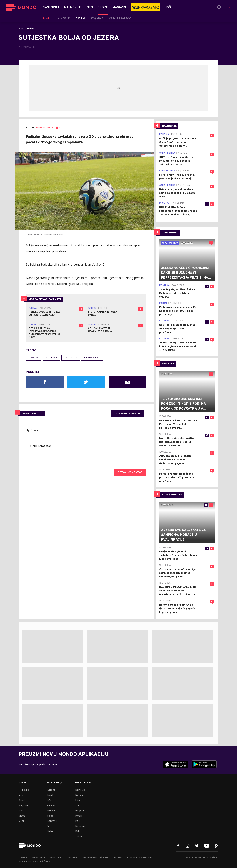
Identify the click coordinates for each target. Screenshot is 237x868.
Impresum (56, 857)
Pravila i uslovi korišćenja (35, 862)
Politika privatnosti (139, 857)
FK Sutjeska (92, 358)
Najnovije (24, 790)
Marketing (39, 857)
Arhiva (118, 857)
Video (22, 816)
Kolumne (52, 821)
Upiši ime (32, 431)
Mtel (21, 821)
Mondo (22, 783)
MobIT (22, 811)
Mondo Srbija (55, 783)
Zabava (51, 806)
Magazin (23, 806)
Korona (51, 790)
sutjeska (51, 358)
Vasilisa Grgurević (44, 128)
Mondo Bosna (83, 783)
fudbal (34, 358)
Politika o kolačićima (96, 857)
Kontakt (72, 857)
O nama (23, 857)
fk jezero (71, 358)
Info (21, 795)
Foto (50, 826)
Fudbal (31, 29)
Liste (50, 831)
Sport (21, 29)
